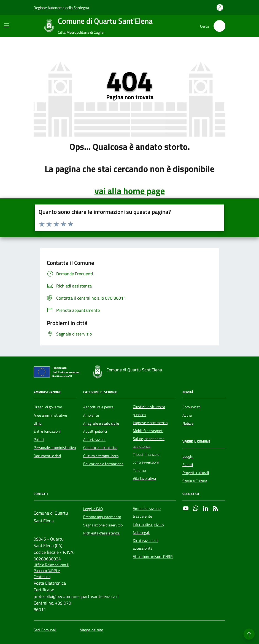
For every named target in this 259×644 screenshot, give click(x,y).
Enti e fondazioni (47, 431)
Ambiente (91, 415)
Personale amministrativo (55, 448)
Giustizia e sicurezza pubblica (149, 411)
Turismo (139, 470)
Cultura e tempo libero (101, 456)
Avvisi (187, 415)
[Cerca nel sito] (219, 26)
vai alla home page (130, 191)
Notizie (188, 423)
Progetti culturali (196, 473)
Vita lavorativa (144, 478)
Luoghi (188, 456)
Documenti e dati (47, 456)
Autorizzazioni (94, 440)
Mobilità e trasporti (148, 431)
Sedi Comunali (45, 630)
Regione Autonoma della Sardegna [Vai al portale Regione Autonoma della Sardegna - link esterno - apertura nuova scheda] (61, 8)
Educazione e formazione (103, 464)
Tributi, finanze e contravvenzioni (146, 458)
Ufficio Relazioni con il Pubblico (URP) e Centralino (51, 571)
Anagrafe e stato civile (101, 423)
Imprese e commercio (150, 423)
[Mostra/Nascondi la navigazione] (7, 25)
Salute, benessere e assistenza (149, 443)
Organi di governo (48, 407)
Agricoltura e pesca (98, 407)
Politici (39, 440)
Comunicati (191, 407)
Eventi (188, 465)
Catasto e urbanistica (100, 448)
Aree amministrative (50, 415)
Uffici (38, 423)
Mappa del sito (91, 630)
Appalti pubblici (95, 431)
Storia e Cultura (195, 481)
